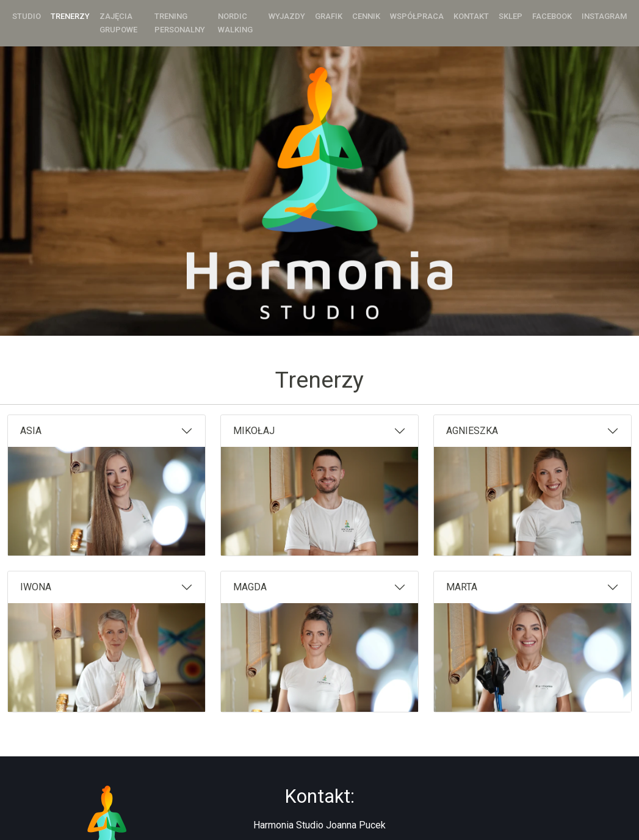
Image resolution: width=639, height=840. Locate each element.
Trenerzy (70, 16)
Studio (27, 16)
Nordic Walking (235, 23)
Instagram (604, 16)
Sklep (511, 16)
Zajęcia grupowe (118, 23)
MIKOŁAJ (254, 431)
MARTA (462, 587)
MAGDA (250, 587)
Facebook (552, 16)
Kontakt (471, 16)
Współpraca (417, 16)
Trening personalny (180, 23)
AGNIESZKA (472, 431)
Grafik (329, 16)
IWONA (36, 587)
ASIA (31, 431)
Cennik (366, 16)
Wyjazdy (287, 16)
